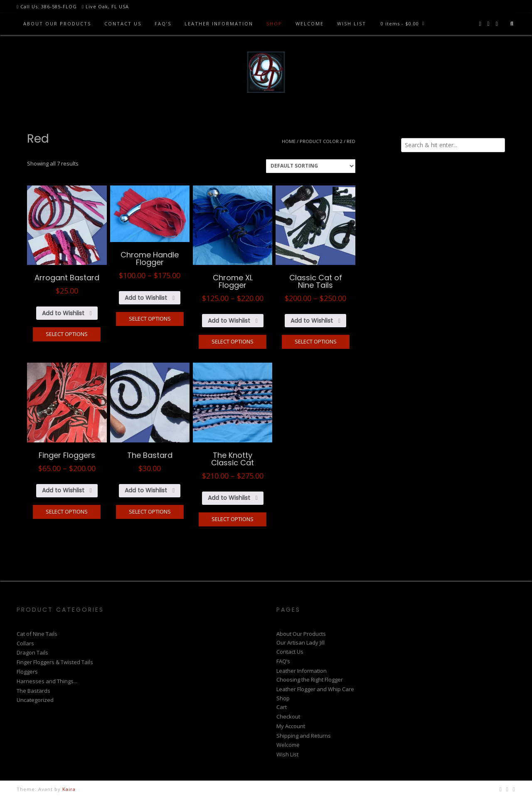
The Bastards (33, 691)
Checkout (288, 716)
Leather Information (219, 23)
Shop (274, 23)
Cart (282, 707)
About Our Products (57, 23)
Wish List (352, 23)
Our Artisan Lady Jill (300, 642)
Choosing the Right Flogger (310, 679)
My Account (291, 726)
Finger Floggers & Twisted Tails (55, 662)
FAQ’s (163, 23)
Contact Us (123, 23)
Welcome (310, 23)
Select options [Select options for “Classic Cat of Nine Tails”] (316, 341)
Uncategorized (35, 700)
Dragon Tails (32, 652)
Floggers (27, 672)
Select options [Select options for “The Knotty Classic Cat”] (233, 519)
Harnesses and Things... (47, 681)
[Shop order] (311, 166)
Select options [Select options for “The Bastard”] (150, 511)
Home (289, 141)
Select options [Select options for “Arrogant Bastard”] (67, 334)
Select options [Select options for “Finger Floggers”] (67, 511)
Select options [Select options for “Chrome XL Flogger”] (233, 341)
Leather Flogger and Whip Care (315, 689)
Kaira (69, 789)
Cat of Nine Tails (37, 634)
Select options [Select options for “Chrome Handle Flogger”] (150, 319)
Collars (25, 643)
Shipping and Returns (304, 736)
